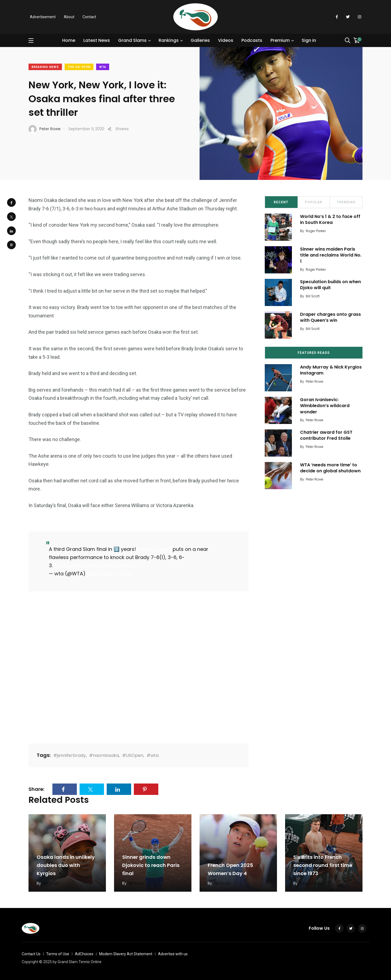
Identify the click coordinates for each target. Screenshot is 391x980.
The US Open (79, 67)
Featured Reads (314, 353)
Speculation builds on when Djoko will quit (330, 285)
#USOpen (64, 565)
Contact (89, 17)
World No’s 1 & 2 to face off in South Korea (330, 219)
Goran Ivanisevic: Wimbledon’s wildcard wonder (325, 406)
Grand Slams (132, 40)
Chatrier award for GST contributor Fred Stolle (326, 435)
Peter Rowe (315, 381)
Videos (226, 40)
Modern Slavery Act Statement (126, 954)
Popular (314, 202)
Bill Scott (313, 296)
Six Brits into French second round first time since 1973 (323, 865)
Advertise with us (173, 954)
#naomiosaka (104, 755)
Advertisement (43, 17)
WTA (103, 67)
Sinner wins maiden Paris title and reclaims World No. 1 (331, 255)
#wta (153, 755)
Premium (280, 40)
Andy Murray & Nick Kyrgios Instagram (331, 370)
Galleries (200, 40)
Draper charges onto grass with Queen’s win (330, 317)
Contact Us (31, 954)
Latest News (97, 40)
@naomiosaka (154, 549)
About (69, 17)
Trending (346, 202)
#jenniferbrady (70, 755)
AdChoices (84, 954)
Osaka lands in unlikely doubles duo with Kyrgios (66, 865)
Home (69, 40)
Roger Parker (316, 231)
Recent (281, 202)
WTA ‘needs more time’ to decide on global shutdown (330, 468)
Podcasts (252, 40)
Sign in (309, 40)
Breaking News (45, 67)
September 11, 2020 (110, 574)
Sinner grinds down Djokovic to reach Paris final (151, 865)
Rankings (169, 40)
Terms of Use (58, 954)
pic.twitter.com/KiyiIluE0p (106, 565)
